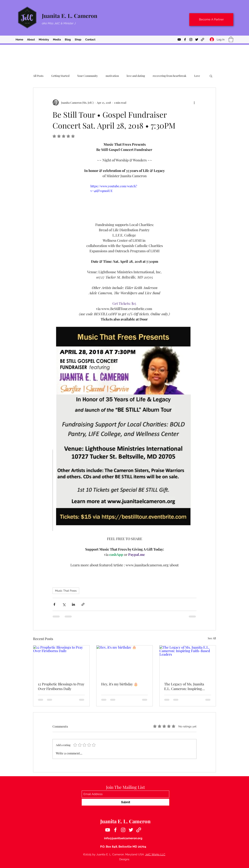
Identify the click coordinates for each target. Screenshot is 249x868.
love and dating (136, 76)
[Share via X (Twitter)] (64, 604)
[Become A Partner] (211, 20)
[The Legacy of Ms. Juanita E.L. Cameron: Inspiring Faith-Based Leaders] (188, 661)
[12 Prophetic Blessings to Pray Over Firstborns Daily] (61, 661)
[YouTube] (179, 39)
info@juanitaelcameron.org (123, 838)
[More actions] (194, 102)
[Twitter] (197, 39)
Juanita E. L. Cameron (70, 16)
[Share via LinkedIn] (73, 604)
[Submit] (125, 802)
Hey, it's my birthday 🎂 (120, 684)
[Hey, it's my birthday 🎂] (125, 661)
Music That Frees (66, 591)
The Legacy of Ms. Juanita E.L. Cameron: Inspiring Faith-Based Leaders (184, 686)
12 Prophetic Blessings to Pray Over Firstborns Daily (61, 686)
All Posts (38, 76)
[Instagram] (191, 39)
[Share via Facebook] (54, 604)
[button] (231, 39)
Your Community (88, 76)
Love (197, 76)
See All (212, 638)
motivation (112, 76)
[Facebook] (185, 39)
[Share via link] (83, 604)
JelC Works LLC (155, 854)
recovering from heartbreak (170, 76)
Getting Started (60, 76)
